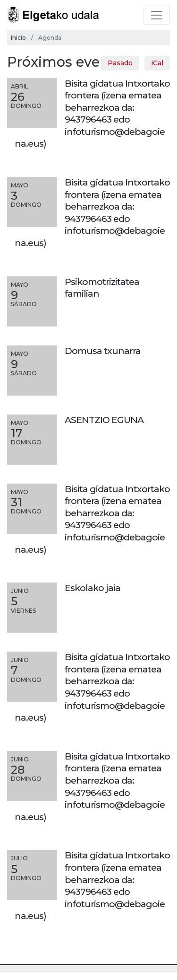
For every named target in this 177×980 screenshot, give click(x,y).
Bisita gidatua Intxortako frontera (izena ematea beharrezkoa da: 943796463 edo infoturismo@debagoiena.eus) (92, 114)
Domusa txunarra (103, 351)
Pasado (120, 63)
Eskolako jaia (93, 588)
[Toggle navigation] (157, 15)
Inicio (18, 38)
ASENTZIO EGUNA (104, 420)
